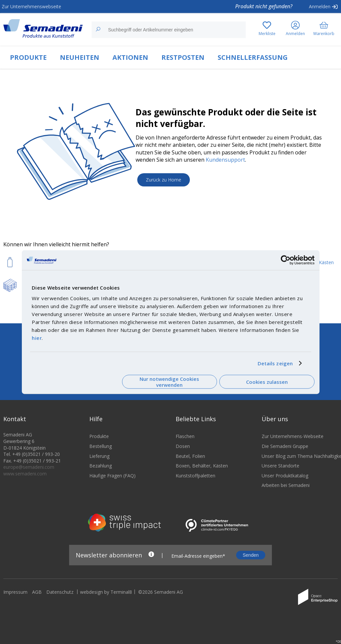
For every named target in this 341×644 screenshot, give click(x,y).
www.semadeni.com (25, 478)
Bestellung (101, 450)
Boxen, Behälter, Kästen (202, 470)
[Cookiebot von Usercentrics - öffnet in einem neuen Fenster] (286, 260)
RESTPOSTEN (183, 57)
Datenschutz (60, 596)
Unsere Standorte (280, 470)
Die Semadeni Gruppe (285, 450)
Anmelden (320, 6)
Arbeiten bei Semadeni (286, 489)
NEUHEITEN (80, 57)
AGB (37, 596)
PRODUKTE (28, 57)
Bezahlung (101, 470)
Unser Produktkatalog (285, 480)
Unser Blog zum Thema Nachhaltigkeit (300, 460)
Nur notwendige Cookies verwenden (169, 382)
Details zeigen (275, 363)
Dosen (183, 450)
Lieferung (99, 460)
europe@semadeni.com (29, 471)
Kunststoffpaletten (195, 480)
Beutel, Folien (190, 460)
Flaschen (185, 441)
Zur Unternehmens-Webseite (293, 441)
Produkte (99, 441)
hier (37, 338)
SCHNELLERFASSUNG (253, 57)
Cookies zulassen (267, 382)
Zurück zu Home (164, 180)
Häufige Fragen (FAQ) (112, 480)
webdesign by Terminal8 (106, 596)
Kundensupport (225, 160)
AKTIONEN (130, 57)
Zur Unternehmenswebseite (31, 6)
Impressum (15, 596)
